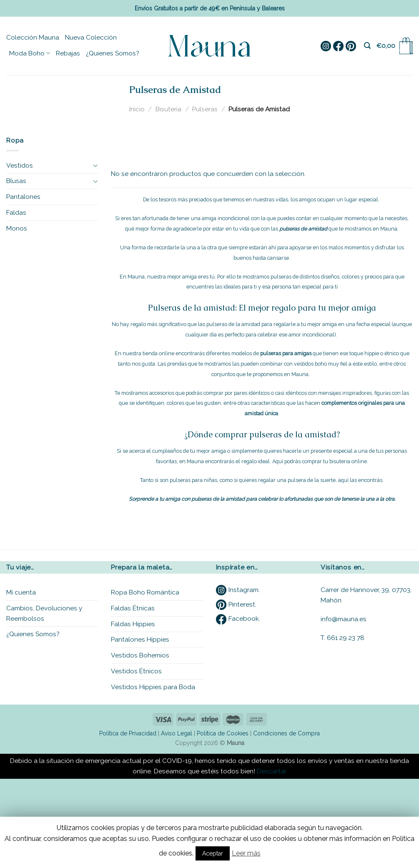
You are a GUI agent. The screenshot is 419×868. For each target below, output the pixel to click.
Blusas (16, 181)
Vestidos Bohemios (140, 655)
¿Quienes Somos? (113, 53)
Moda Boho (30, 53)
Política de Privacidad (128, 733)
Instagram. (238, 590)
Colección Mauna (33, 37)
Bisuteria (168, 109)
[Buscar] (367, 46)
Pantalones (23, 197)
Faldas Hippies (133, 624)
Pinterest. (236, 604)
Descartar (272, 771)
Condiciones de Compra (286, 733)
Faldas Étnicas (133, 608)
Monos (17, 228)
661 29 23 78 (346, 638)
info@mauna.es (344, 619)
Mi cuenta (21, 592)
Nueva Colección (91, 37)
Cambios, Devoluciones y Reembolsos (44, 613)
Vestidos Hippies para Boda (153, 687)
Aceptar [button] (213, 853)
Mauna (389, 229)
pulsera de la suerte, (312, 480)
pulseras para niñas (193, 480)
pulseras (281, 277)
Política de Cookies (223, 733)
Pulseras (205, 109)
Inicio (137, 109)
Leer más (246, 853)
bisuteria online (348, 461)
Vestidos (20, 165)
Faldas (16, 212)
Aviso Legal (177, 733)
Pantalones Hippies (140, 639)
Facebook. (238, 618)
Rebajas (68, 53)
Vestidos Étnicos (136, 671)
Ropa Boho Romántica (145, 592)
